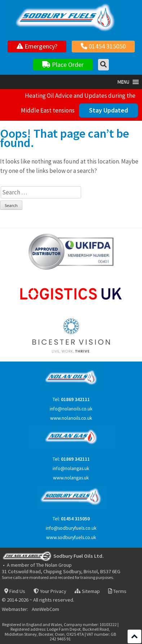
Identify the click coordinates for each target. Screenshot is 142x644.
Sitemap (87, 591)
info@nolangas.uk (71, 468)
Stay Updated (108, 110)
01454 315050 (103, 46)
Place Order (63, 65)
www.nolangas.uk (71, 478)
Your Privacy (50, 591)
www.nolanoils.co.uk (71, 418)
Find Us (15, 591)
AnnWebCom (45, 609)
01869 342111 (75, 399)
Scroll (134, 636)
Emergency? (37, 46)
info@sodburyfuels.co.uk (71, 528)
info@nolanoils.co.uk (71, 409)
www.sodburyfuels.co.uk (71, 537)
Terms (117, 591)
